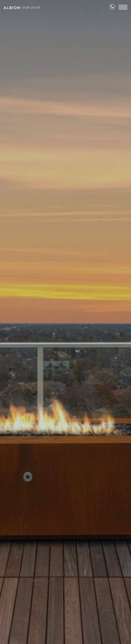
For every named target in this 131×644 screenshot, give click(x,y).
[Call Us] (112, 7)
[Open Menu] (123, 7)
